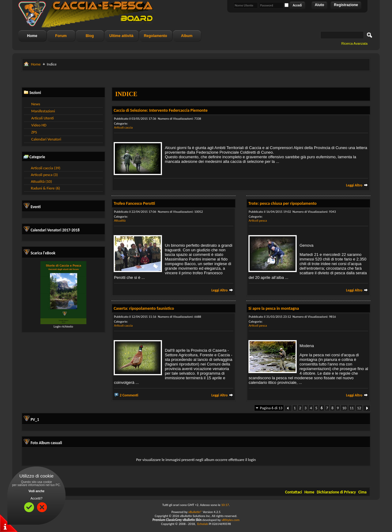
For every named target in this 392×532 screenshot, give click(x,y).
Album (187, 36)
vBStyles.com (230, 520)
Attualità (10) (41, 181)
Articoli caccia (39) (46, 168)
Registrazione (346, 5)
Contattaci (294, 492)
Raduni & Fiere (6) (45, 188)
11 (352, 408)
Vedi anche (36, 491)
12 (359, 408)
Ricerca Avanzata (354, 43)
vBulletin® (195, 512)
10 (344, 408)
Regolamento (156, 36)
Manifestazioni (43, 111)
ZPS (34, 132)
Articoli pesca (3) (44, 175)
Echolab (203, 524)
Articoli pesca (258, 221)
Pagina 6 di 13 (271, 408)
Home (32, 36)
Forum (61, 36)
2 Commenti (129, 395)
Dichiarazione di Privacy (336, 492)
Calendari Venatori (46, 139)
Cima (362, 492)
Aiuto (320, 5)
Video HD (39, 125)
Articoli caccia (123, 127)
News (36, 104)
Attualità (120, 221)
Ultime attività (121, 36)
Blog (90, 36)
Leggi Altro (357, 185)
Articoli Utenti (42, 118)
